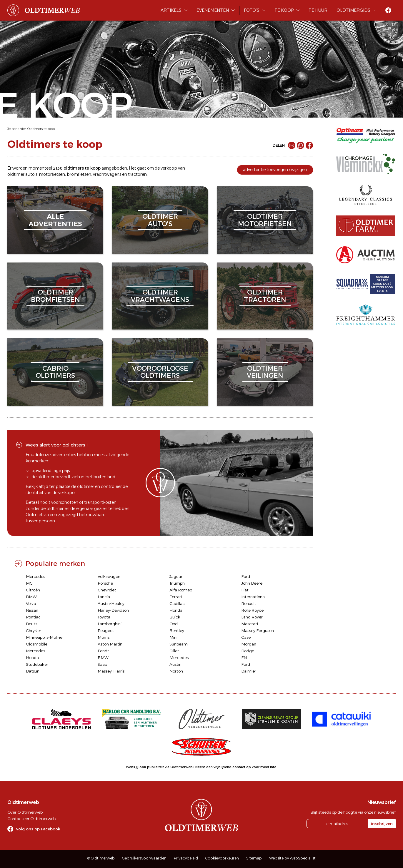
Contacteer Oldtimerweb (31, 819)
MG (29, 583)
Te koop (284, 10)
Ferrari (176, 597)
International (253, 597)
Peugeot (106, 630)
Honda (176, 610)
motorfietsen (52, 174)
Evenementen (213, 10)
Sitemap (254, 858)
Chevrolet (107, 590)
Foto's (252, 10)
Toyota (104, 617)
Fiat (245, 590)
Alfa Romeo (181, 590)
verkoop (169, 168)
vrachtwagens (107, 174)
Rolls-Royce (252, 610)
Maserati (250, 624)
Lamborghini (110, 624)
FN (244, 658)
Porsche (105, 583)
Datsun (33, 671)
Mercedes (35, 576)
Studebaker (37, 664)
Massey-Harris (111, 671)
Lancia (104, 597)
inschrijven (382, 824)
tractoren (137, 174)
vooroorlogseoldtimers (160, 372)
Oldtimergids (353, 10)
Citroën (33, 590)
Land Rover (252, 617)
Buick (175, 617)
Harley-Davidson (113, 610)
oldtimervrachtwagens (160, 296)
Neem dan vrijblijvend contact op (223, 767)
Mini (173, 637)
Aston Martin (110, 644)
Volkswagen (109, 576)
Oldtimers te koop (41, 129)
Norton (176, 671)
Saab (102, 664)
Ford (246, 576)
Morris (104, 637)
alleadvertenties (55, 220)
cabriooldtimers (55, 372)
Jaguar (176, 576)
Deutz (32, 624)
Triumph (177, 583)
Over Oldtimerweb (25, 812)
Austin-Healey (111, 603)
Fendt (103, 651)
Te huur (318, 10)
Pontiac (33, 617)
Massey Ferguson (258, 630)
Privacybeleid (186, 858)
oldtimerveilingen (265, 372)
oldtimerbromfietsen (55, 296)
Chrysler (34, 630)
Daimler (249, 671)
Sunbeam (179, 644)
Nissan (32, 610)
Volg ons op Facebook (38, 829)
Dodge (248, 651)
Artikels (171, 10)
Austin (175, 664)
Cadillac (177, 603)
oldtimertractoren (265, 296)
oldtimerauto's (160, 220)
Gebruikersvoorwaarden (144, 858)
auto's (31, 174)
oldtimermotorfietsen (265, 220)
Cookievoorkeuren (222, 858)
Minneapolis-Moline (44, 637)
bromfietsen (79, 174)
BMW (31, 597)
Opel (174, 624)
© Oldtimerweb (101, 858)
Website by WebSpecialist (292, 858)
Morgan (249, 644)
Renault (249, 603)
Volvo (31, 603)
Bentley (177, 630)
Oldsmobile (37, 644)
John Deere (252, 583)
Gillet (174, 651)
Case (246, 637)
